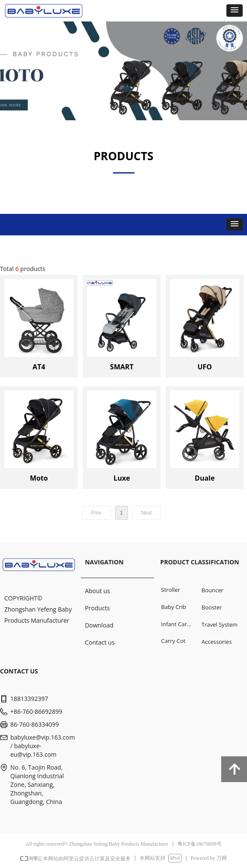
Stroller (171, 590)
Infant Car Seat (179, 624)
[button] (235, 11)
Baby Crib (174, 607)
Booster (212, 607)
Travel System (220, 624)
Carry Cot (173, 641)
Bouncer (212, 590)
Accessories (217, 642)
